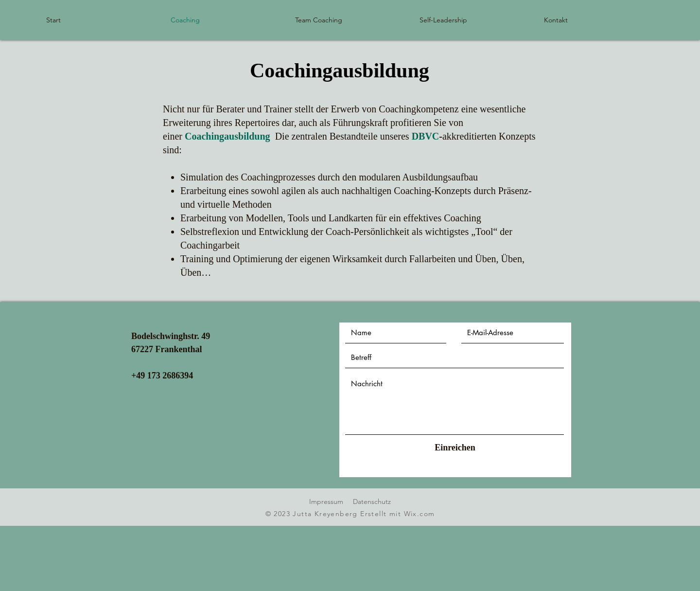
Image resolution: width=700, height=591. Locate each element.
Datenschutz (372, 501)
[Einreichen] (455, 448)
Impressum (326, 501)
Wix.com (420, 514)
